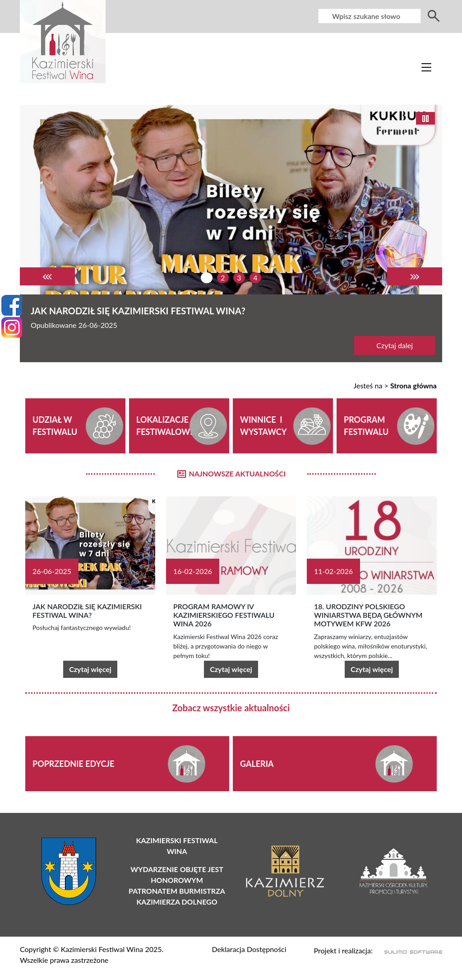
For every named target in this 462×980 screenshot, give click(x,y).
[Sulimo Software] (408, 951)
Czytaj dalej (395, 345)
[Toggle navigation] (426, 67)
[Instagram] (12, 327)
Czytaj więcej (90, 669)
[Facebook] (12, 305)
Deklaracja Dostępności (249, 949)
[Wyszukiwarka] (370, 16)
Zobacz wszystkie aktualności (231, 708)
